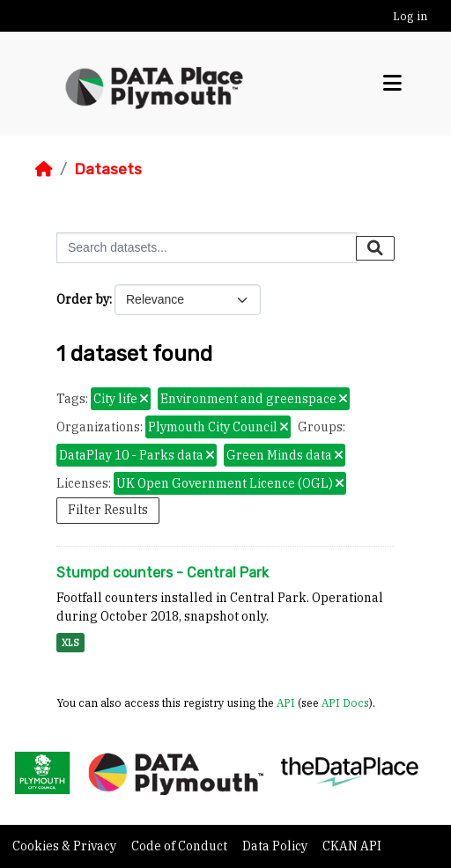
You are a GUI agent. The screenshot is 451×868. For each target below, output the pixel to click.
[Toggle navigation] (392, 84)
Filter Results (108, 510)
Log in (410, 16)
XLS (70, 643)
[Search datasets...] (207, 248)
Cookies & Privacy (66, 846)
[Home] (44, 169)
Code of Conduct (181, 846)
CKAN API (352, 846)
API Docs (345, 702)
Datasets (108, 169)
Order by (83, 299)
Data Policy (276, 846)
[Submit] (375, 248)
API (286, 702)
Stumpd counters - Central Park (163, 573)
